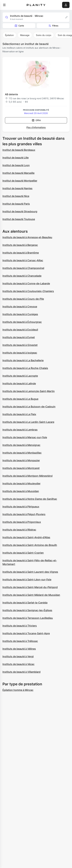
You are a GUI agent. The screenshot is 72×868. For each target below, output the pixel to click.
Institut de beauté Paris (16, 204)
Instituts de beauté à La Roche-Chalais (25, 368)
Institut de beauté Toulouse (19, 219)
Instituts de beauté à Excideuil (20, 330)
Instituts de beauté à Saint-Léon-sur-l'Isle (27, 579)
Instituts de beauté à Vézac (18, 664)
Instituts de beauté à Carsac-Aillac (23, 260)
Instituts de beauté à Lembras (20, 430)
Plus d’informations (36, 127)
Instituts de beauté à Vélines (19, 649)
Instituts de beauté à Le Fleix (19, 414)
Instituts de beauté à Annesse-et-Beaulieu (27, 237)
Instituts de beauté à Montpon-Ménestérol (28, 476)
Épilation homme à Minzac (18, 690)
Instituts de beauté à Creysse (20, 307)
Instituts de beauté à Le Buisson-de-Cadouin (29, 407)
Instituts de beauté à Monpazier (21, 460)
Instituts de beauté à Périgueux (21, 507)
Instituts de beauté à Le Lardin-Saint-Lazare (28, 422)
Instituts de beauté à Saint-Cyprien (23, 553)
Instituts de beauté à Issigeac (20, 353)
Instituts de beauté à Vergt (18, 656)
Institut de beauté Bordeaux (19, 150)
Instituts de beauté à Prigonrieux (22, 522)
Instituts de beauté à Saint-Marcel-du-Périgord (30, 587)
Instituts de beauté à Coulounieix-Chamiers (28, 291)
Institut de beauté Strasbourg (20, 211)
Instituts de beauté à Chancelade (22, 276)
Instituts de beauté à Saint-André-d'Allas (26, 537)
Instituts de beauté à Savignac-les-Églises (27, 610)
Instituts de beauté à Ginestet (20, 345)
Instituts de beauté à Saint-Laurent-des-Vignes (30, 572)
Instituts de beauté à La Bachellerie (23, 360)
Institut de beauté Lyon (16, 165)
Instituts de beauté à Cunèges (20, 314)
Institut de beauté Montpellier (20, 181)
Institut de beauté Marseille (18, 173)
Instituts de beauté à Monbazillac (22, 453)
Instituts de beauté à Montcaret (21, 468)
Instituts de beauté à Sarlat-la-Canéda (25, 603)
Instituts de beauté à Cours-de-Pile (23, 299)
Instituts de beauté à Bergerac (20, 245)
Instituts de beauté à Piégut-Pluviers (24, 514)
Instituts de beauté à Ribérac (19, 530)
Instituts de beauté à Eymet (19, 337)
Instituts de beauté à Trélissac (20, 641)
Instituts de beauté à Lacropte (20, 376)
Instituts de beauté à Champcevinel (23, 268)
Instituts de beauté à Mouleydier (21, 483)
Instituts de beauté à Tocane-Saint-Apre (26, 633)
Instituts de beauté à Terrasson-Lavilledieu (28, 618)
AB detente (11, 94)
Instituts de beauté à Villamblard (21, 672)
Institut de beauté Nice (16, 196)
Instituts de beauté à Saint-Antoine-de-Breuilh (30, 545)
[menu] (4, 5)
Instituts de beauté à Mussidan (21, 491)
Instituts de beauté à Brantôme (21, 253)
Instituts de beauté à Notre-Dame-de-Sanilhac (30, 499)
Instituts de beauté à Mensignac (21, 445)
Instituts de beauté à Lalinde (19, 383)
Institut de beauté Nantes (17, 188)
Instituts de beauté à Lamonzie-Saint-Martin (29, 391)
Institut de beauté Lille (16, 158)
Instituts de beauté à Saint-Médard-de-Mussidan (31, 595)
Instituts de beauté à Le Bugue (20, 399)
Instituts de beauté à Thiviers (20, 626)
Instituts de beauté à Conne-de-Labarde (26, 283)
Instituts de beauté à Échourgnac (22, 322)
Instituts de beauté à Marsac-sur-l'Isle (25, 437)
